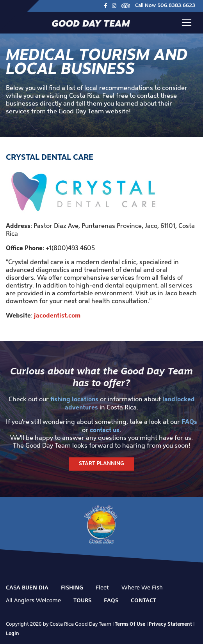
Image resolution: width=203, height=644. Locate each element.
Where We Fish (142, 587)
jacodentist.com (57, 315)
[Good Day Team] (91, 23)
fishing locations (74, 399)
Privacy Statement (170, 624)
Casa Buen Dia (27, 588)
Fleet (102, 587)
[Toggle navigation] (187, 23)
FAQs (189, 422)
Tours (82, 600)
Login (12, 633)
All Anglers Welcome (33, 600)
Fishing (72, 588)
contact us (105, 430)
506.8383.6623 (176, 6)
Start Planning (101, 464)
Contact (143, 600)
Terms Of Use (130, 624)
